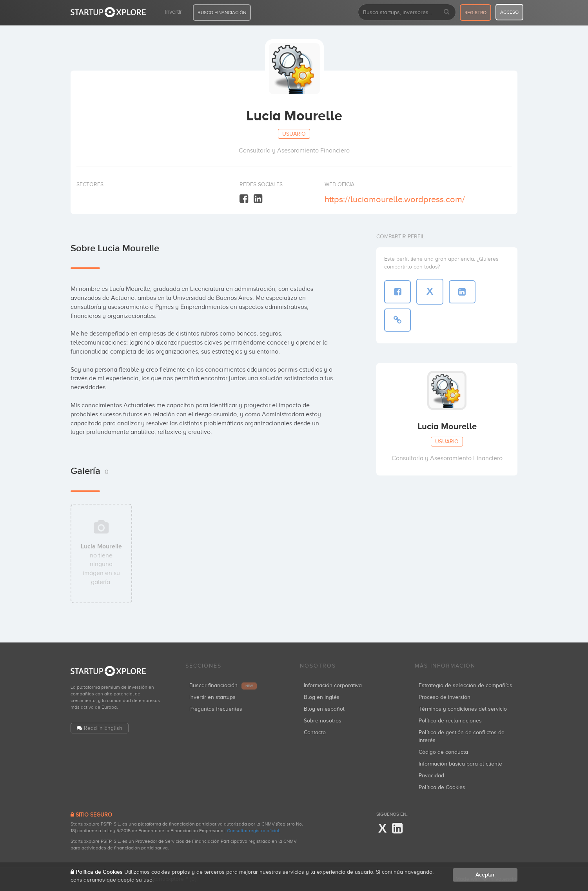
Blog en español (324, 709)
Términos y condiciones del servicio (463, 709)
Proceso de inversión (445, 697)
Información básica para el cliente (460, 764)
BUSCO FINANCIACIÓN (222, 13)
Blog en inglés (322, 697)
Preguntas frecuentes (216, 709)
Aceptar (485, 875)
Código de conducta (443, 752)
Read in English (103, 728)
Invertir (173, 12)
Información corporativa (333, 685)
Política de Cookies (442, 787)
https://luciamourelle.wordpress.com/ (395, 199)
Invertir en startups (212, 697)
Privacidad (431, 776)
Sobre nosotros (323, 721)
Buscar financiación (223, 685)
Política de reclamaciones (450, 721)
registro (475, 13)
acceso (509, 12)
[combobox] (407, 12)
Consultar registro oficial (253, 831)
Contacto (315, 732)
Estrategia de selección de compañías (465, 685)
